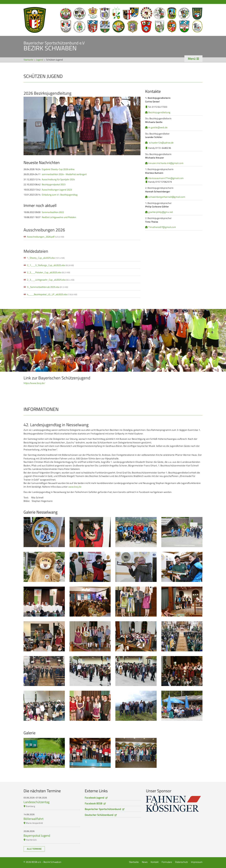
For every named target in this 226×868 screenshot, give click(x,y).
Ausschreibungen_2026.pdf (46, 237)
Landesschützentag (36, 802)
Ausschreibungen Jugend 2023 (57, 190)
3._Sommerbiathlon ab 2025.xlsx (47, 287)
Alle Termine (34, 849)
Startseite (113, 20)
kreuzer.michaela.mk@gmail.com (166, 163)
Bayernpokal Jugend (37, 835)
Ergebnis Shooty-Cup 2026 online (58, 169)
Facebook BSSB (94, 803)
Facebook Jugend (94, 798)
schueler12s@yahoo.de (161, 143)
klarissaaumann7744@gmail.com (166, 178)
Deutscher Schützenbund (99, 815)
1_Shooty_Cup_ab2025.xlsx (46, 258)
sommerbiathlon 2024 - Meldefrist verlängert (64, 174)
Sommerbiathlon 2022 (53, 212)
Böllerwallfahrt (34, 819)
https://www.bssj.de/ (34, 383)
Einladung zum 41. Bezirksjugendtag (60, 195)
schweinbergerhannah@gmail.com (167, 197)
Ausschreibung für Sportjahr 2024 (58, 179)
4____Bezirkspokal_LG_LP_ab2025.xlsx (52, 294)
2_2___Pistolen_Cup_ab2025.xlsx (48, 272)
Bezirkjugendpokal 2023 (54, 185)
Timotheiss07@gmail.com (162, 227)
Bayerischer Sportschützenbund (103, 809)
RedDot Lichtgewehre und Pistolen (59, 217)
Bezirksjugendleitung (159, 112)
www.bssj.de (75, 487)
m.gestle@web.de (158, 127)
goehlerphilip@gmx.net (161, 212)
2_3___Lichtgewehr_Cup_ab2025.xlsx (51, 280)
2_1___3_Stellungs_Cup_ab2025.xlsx (50, 265)
